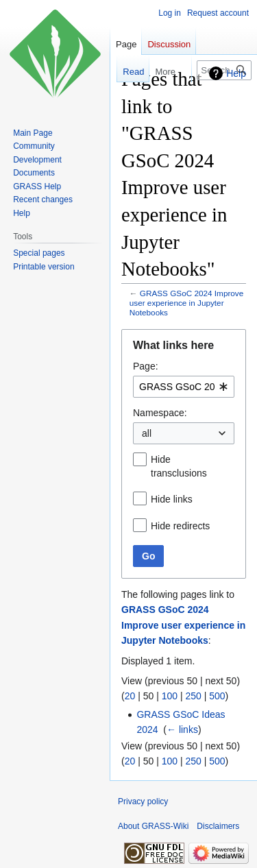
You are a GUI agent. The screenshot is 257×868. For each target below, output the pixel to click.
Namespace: (160, 413)
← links (182, 730)
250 (193, 696)
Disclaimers (218, 826)
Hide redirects (180, 526)
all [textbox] (147, 433)
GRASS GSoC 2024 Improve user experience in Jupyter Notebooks (187, 303)
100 (170, 696)
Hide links (172, 499)
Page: (146, 366)
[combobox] (184, 387)
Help (236, 73)
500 (217, 696)
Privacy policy (143, 801)
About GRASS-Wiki (153, 826)
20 (130, 696)
